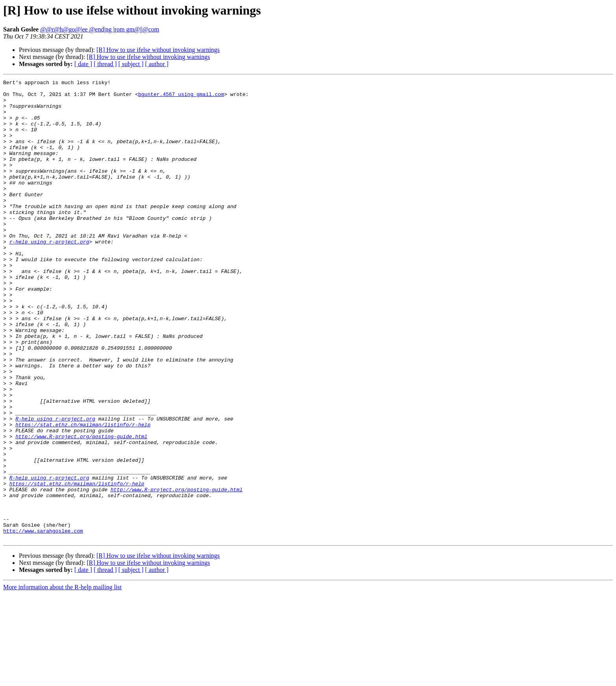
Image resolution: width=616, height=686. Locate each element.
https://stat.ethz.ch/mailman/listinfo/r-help (83, 494)
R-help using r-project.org (55, 487)
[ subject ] (131, 64)
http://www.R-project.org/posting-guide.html (81, 508)
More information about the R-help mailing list (62, 679)
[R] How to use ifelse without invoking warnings (158, 50)
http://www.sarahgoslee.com (43, 621)
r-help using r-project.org (49, 275)
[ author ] (157, 64)
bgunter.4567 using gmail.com (181, 98)
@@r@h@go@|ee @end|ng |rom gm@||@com (100, 29)
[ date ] (83, 64)
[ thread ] (105, 64)
